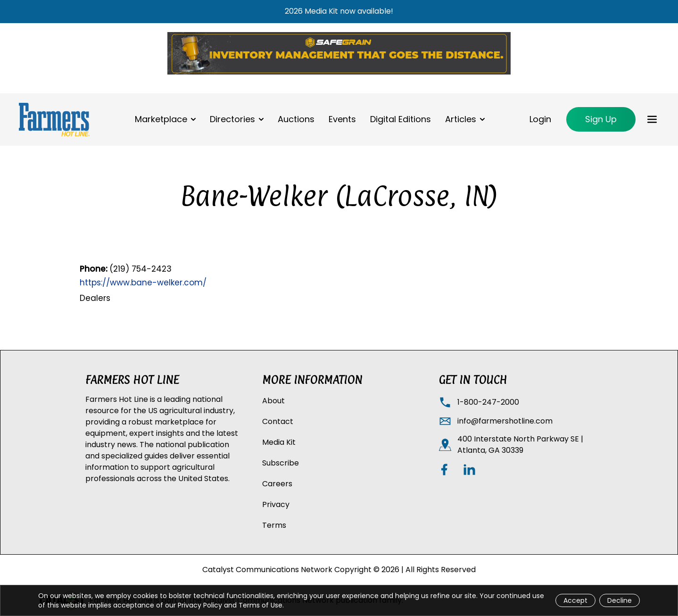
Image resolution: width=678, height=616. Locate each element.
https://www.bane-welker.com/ (143, 283)
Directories (232, 119)
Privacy (276, 504)
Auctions (296, 119)
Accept (575, 600)
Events (342, 119)
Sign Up (601, 119)
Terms (274, 525)
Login (540, 119)
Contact (278, 421)
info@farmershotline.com (505, 421)
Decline (620, 600)
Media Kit (279, 442)
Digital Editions (401, 119)
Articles (461, 119)
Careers (277, 484)
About (273, 401)
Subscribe (281, 463)
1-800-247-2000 (488, 402)
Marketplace (161, 119)
